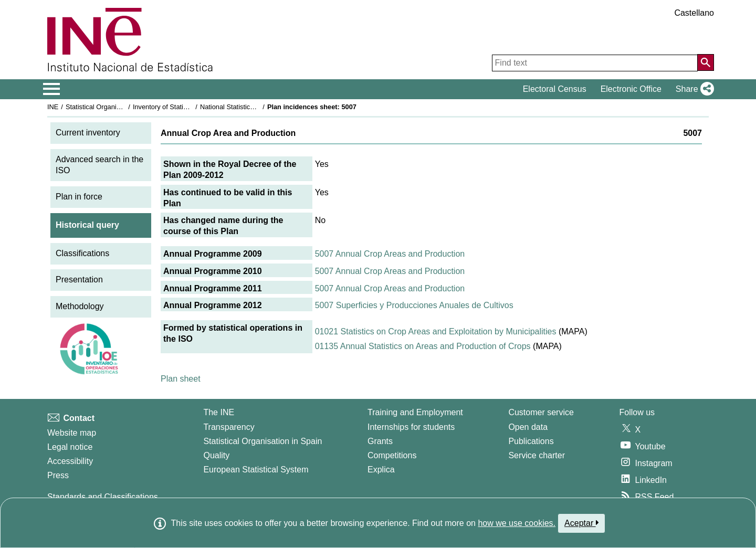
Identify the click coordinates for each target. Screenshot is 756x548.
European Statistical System (256, 470)
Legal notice (70, 447)
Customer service (541, 412)
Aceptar (581, 523)
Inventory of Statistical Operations (183, 107)
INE (53, 107)
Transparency (229, 427)
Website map (72, 433)
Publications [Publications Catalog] (531, 441)
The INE (219, 412)
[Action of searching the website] (706, 62)
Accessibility (70, 461)
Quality (216, 455)
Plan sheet (181, 379)
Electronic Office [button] (631, 89)
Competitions (392, 455)
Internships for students (411, 427)
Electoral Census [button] (555, 89)
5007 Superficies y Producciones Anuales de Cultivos (414, 305)
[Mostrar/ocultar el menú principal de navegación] (52, 89)
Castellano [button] (694, 13)
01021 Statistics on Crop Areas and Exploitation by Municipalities (436, 331)
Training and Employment (415, 412)
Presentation (79, 280)
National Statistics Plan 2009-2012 (251, 107)
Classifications (82, 253)
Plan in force (79, 197)
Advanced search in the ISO (99, 165)
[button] (693, 89)
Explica (381, 470)
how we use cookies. (517, 523)
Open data (528, 427)
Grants (380, 441)
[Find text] (595, 63)
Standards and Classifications (103, 497)
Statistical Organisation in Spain (113, 107)
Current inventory (88, 133)
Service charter (537, 455)
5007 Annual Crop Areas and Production (390, 254)
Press (58, 475)
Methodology (80, 306)
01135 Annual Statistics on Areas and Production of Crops (423, 346)
